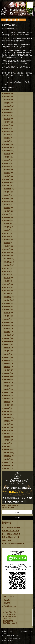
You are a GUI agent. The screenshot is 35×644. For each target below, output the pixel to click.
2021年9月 (7, 268)
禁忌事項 (7, 603)
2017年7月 (7, 427)
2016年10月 (7, 456)
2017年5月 (7, 434)
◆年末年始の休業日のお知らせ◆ (13, 544)
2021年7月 (7, 275)
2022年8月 (7, 233)
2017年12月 (7, 411)
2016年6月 (7, 469)
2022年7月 (7, 236)
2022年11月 (7, 224)
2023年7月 (7, 198)
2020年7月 (7, 313)
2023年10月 (7, 189)
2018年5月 (7, 395)
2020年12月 (7, 297)
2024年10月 (7, 151)
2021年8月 (7, 271)
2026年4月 (7, 93)
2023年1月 (7, 217)
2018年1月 (7, 408)
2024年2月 (7, 176)
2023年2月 (7, 214)
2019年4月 (7, 360)
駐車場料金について (10, 606)
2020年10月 (7, 303)
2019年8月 (7, 348)
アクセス (7, 600)
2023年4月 (7, 208)
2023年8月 (7, 195)
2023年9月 (7, 192)
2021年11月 (7, 262)
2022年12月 (7, 221)
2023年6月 (7, 201)
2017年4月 (7, 437)
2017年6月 (7, 430)
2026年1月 (7, 103)
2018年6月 (7, 392)
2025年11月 (7, 109)
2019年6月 (7, 354)
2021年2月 (7, 291)
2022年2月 (7, 252)
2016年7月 (7, 465)
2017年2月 (7, 443)
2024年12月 (7, 144)
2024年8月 (7, 157)
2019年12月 (7, 335)
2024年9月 (7, 154)
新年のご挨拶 (6, 540)
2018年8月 (7, 386)
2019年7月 (7, 351)
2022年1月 (7, 256)
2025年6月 (7, 125)
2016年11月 (7, 453)
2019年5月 (7, 357)
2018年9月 (7, 383)
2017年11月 (7, 415)
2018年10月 (7, 380)
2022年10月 (7, 227)
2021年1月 (7, 294)
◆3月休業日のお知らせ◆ (10, 531)
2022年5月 (7, 243)
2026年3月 (7, 97)
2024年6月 (7, 163)
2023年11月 (7, 186)
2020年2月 (7, 329)
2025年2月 (7, 138)
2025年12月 (7, 106)
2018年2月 (7, 405)
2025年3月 (7, 135)
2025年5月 (7, 128)
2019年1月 (7, 370)
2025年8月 (7, 119)
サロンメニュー (9, 597)
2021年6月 (7, 278)
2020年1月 (7, 332)
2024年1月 (7, 179)
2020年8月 (7, 310)
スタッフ (7, 82)
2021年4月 (7, 284)
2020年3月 (7, 326)
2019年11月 (7, 338)
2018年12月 (7, 373)
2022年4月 (7, 246)
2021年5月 (7, 281)
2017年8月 (7, 424)
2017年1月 (7, 446)
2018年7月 (7, 389)
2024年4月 (7, 170)
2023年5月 (7, 205)
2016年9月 (7, 459)
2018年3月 (7, 402)
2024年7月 (7, 160)
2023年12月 (7, 182)
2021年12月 (7, 259)
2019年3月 (7, 364)
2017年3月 (7, 440)
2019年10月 (7, 341)
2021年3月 (7, 287)
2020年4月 (7, 322)
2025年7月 (7, 122)
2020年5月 (7, 319)
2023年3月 (7, 211)
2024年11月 (7, 147)
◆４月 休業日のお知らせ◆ (11, 528)
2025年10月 (7, 112)
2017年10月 (7, 418)
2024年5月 (7, 167)
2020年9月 (7, 306)
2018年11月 (7, 376)
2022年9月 (7, 230)
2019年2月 (7, 367)
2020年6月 (7, 316)
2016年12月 (7, 450)
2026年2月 (7, 100)
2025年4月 (7, 132)
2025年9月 (7, 116)
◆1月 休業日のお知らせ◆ (11, 537)
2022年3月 (7, 249)
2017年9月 (7, 421)
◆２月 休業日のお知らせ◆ (11, 534)
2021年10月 (7, 265)
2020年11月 (7, 300)
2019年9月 (7, 345)
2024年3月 (7, 173)
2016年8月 (7, 462)
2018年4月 (7, 399)
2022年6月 (7, 240)
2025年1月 (7, 141)
